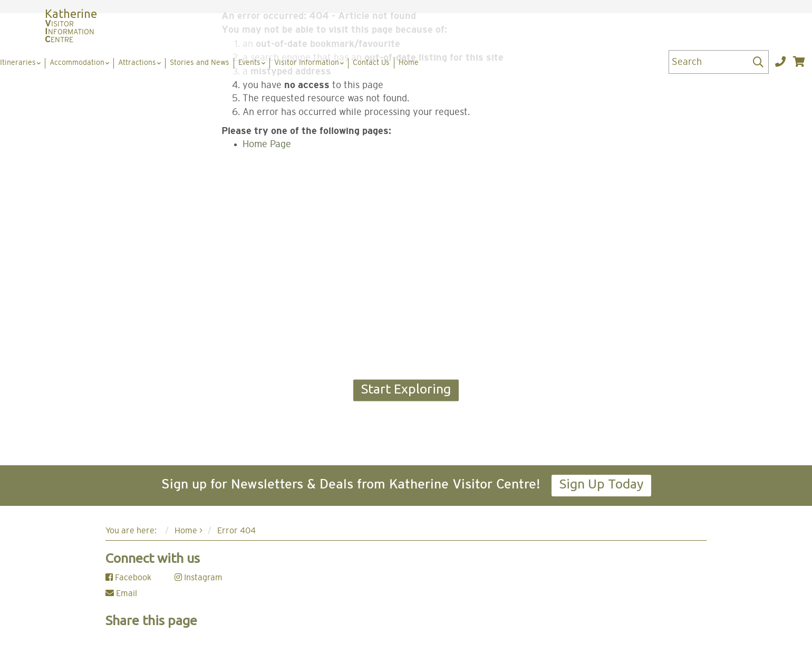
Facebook (128, 578)
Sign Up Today (601, 484)
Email (121, 593)
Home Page (267, 145)
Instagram (199, 578)
